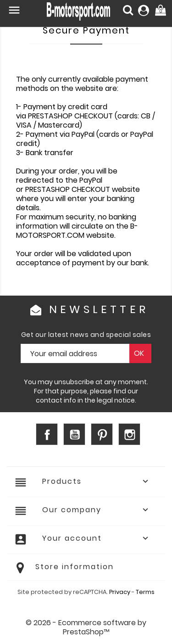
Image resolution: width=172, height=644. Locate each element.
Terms (145, 592)
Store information (75, 567)
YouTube (74, 434)
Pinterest (102, 434)
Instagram (129, 434)
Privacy (120, 592)
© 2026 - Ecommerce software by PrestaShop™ (86, 627)
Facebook (47, 434)
